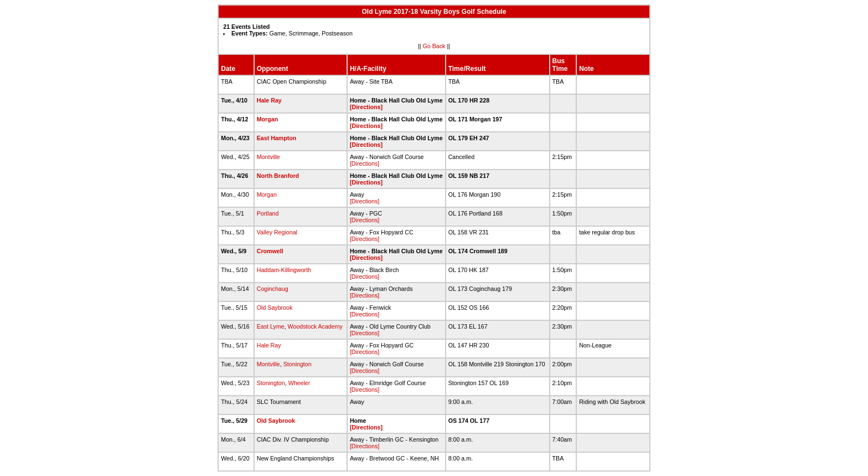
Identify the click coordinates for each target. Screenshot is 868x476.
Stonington (298, 364)
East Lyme (271, 326)
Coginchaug (273, 289)
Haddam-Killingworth (284, 270)
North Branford (278, 176)
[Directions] (366, 107)
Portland (268, 213)
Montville (268, 157)
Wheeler (299, 383)
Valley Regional (277, 232)
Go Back (434, 46)
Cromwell (270, 251)
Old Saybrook (275, 308)
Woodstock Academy (315, 326)
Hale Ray (269, 100)
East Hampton (277, 138)
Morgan (267, 119)
